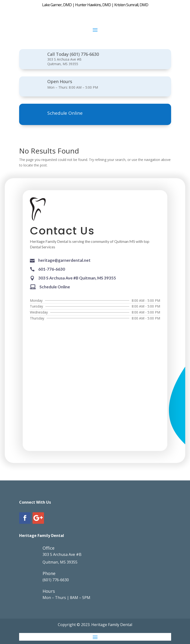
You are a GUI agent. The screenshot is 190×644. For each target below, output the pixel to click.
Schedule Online (65, 113)
